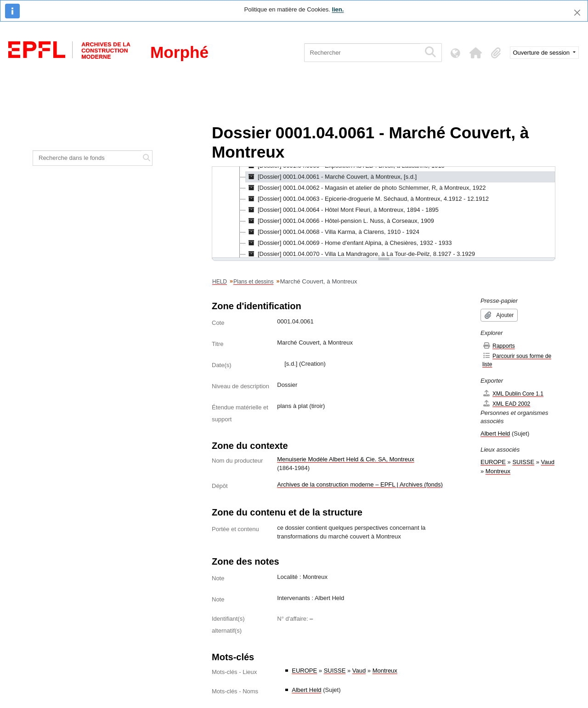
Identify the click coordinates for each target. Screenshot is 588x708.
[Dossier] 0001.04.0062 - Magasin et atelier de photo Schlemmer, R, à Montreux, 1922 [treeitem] (366, 188)
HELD (220, 282)
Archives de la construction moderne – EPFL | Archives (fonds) (360, 484)
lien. (338, 9)
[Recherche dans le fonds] (87, 158)
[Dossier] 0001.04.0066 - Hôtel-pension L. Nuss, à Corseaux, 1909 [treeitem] (340, 221)
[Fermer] (577, 13)
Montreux (385, 671)
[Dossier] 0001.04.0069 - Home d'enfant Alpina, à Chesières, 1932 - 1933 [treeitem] (349, 243)
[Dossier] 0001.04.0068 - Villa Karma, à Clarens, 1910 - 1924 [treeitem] (333, 232)
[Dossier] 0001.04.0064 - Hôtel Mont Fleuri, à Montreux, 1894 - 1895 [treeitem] (342, 210)
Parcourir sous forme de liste (517, 360)
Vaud (359, 671)
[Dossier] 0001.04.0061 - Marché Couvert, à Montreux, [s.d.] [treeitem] (331, 177)
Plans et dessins (253, 282)
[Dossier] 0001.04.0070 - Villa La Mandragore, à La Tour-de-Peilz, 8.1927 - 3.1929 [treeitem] (360, 254)
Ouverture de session (542, 53)
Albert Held (306, 690)
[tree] (384, 213)
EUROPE (304, 671)
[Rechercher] (362, 53)
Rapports (499, 346)
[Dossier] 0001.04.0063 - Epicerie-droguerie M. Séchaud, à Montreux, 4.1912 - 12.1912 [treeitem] (367, 199)
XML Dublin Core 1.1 (513, 394)
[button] (476, 53)
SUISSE (335, 671)
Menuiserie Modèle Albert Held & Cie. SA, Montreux (345, 459)
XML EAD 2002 (506, 404)
